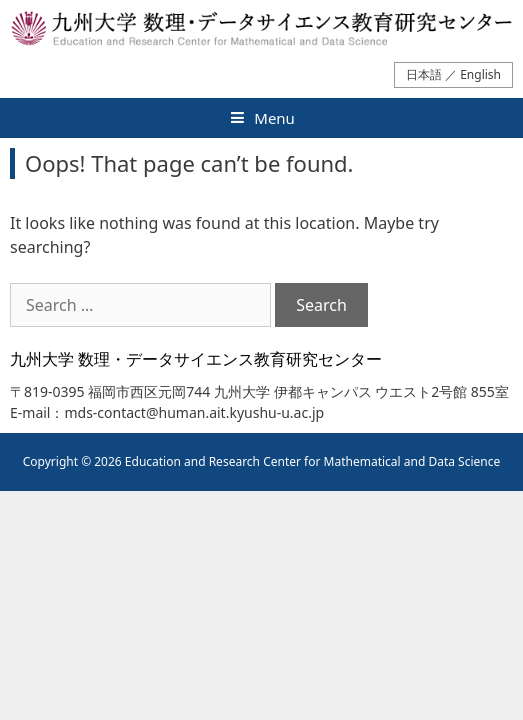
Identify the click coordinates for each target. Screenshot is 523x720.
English (480, 74)
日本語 (424, 74)
